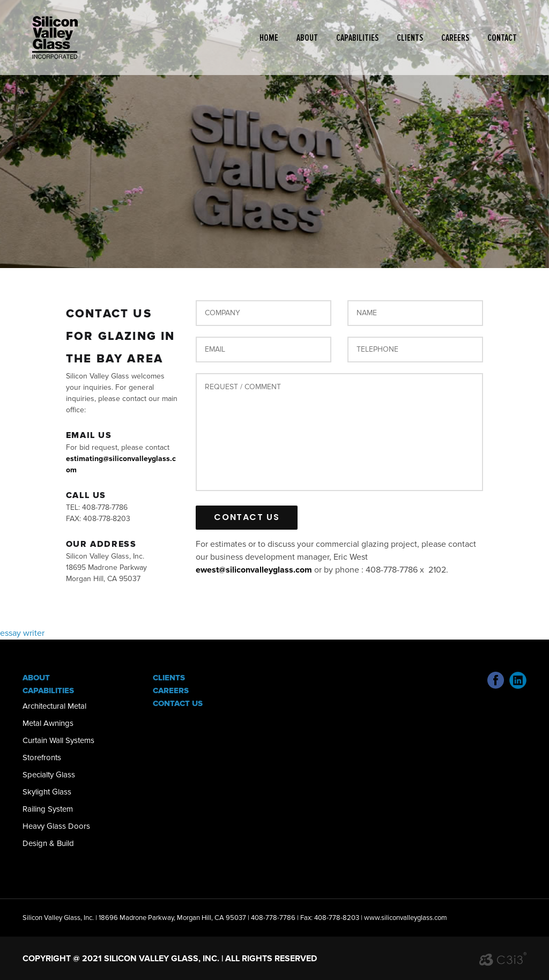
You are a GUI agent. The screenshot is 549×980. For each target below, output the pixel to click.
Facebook (496, 680)
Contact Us (178, 703)
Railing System (48, 809)
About (307, 38)
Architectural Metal (54, 706)
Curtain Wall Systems (58, 740)
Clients (410, 38)
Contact (502, 38)
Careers (455, 38)
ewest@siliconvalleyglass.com (254, 570)
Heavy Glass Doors (56, 826)
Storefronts (42, 758)
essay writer (22, 633)
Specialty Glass (49, 775)
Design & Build (48, 843)
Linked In (518, 680)
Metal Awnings (48, 723)
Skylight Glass (47, 792)
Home (269, 38)
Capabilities (357, 38)
